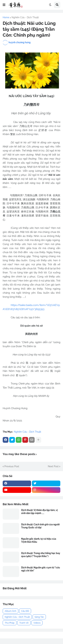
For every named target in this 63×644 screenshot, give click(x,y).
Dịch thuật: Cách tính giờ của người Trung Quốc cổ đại (40, 526)
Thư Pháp (10, 623)
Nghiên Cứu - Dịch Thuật (25, 17)
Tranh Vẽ (24, 623)
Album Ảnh (10, 611)
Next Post (53, 466)
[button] (4, 5)
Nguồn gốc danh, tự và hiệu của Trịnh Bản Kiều (39, 540)
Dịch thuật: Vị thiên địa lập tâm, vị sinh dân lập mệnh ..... (39, 512)
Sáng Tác (39, 617)
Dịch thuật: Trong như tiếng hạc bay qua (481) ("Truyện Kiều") (41, 555)
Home (6, 17)
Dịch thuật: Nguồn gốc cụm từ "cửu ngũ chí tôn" (41, 569)
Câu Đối (25, 611)
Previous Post (12, 466)
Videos (37, 623)
